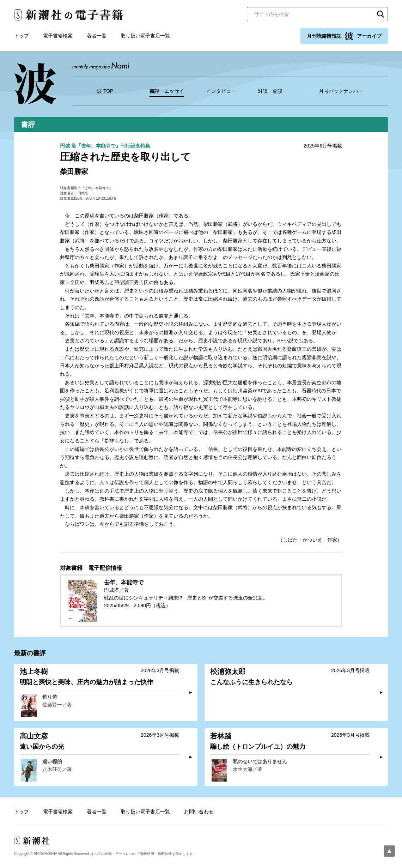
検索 (380, 14)
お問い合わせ (199, 812)
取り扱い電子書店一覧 (145, 36)
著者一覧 (97, 36)
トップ (22, 36)
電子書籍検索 (58, 36)
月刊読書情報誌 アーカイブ (344, 36)
